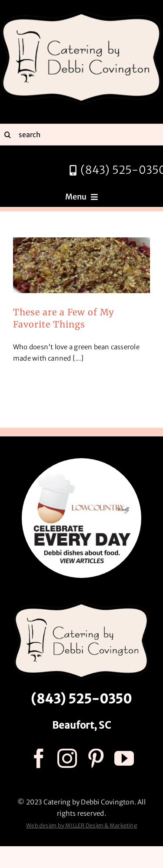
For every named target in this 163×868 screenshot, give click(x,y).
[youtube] (124, 758)
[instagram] (67, 758)
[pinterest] (96, 758)
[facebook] (39, 758)
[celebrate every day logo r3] (81, 461)
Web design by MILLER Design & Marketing (81, 826)
